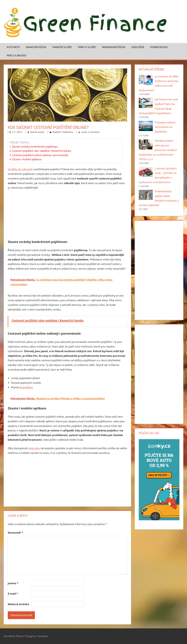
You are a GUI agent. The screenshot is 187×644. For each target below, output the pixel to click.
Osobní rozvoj (159, 47)
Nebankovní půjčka (114, 47)
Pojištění (57, 132)
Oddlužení (138, 47)
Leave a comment (90, 132)
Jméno (13, 583)
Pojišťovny (68, 132)
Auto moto (13, 47)
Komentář (15, 533)
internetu (34, 448)
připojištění (26, 387)
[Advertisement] (67, 216)
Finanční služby (62, 47)
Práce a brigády (17, 55)
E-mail (13, 594)
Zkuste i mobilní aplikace (27, 159)
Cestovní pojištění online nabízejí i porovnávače (40, 155)
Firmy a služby (87, 47)
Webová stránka (18, 604)
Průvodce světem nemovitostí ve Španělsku (165, 127)
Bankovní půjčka (36, 47)
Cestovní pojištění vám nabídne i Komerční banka (48, 320)
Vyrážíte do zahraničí (20, 169)
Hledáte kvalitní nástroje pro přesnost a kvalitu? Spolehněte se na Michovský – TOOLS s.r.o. (158, 150)
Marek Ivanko (37, 132)
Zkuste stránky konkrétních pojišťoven (35, 147)
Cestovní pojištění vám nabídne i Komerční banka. (42, 151)
